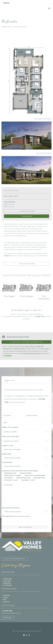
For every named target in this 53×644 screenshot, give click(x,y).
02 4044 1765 (40, 317)
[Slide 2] (24, 148)
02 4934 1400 (8, 611)
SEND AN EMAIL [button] (8, 618)
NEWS (5, 600)
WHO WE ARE (6, 596)
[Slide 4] (27, 148)
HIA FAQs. (9, 356)
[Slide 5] (29, 148)
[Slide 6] (31, 148)
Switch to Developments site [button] (14, 559)
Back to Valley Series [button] (26, 264)
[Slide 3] (26, 148)
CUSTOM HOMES (7, 585)
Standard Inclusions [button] (26, 211)
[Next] (50, 139)
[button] (9, 288)
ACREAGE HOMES (7, 579)
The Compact (27, 296)
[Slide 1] (22, 148)
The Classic (9, 296)
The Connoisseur (44, 297)
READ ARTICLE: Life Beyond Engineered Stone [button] (26, 342)
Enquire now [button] (26, 216)
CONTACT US (7, 602)
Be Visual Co (39, 631)
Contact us (8, 256)
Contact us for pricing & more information (26, 310)
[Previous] (3, 139)
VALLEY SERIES (7, 581)
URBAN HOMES (7, 583)
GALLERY (5, 598)
